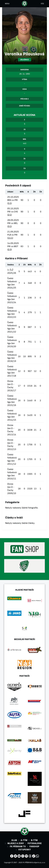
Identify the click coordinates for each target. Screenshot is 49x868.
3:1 (10, 226)
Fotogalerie (35, 843)
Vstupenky (24, 850)
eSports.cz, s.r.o (39, 862)
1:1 (10, 203)
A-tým (24, 840)
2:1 (10, 215)
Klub (14, 840)
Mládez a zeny (16, 843)
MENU (7, 4)
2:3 (10, 249)
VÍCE (42, 4)
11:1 (10, 238)
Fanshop (34, 846)
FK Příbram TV (18, 846)
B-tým (34, 840)
